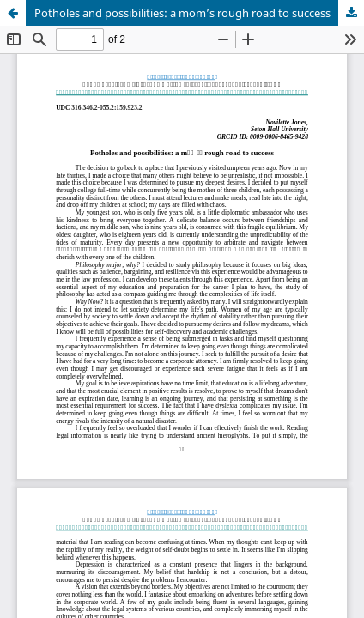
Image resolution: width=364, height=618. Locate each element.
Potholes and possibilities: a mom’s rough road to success (182, 13)
